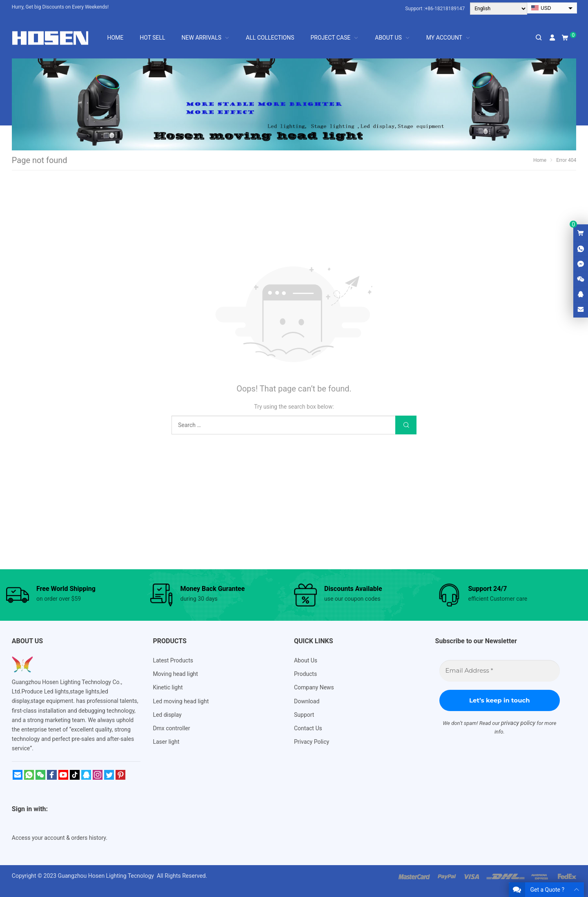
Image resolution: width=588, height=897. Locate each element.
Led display (167, 715)
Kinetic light (168, 687)
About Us (306, 660)
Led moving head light (181, 701)
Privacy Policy (312, 742)
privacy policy (518, 723)
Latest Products (173, 660)
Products (305, 674)
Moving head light (175, 674)
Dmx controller (171, 728)
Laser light (166, 742)
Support (304, 715)
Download (307, 701)
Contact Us (308, 728)
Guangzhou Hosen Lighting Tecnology (107, 876)
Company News (314, 687)
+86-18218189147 (445, 9)
